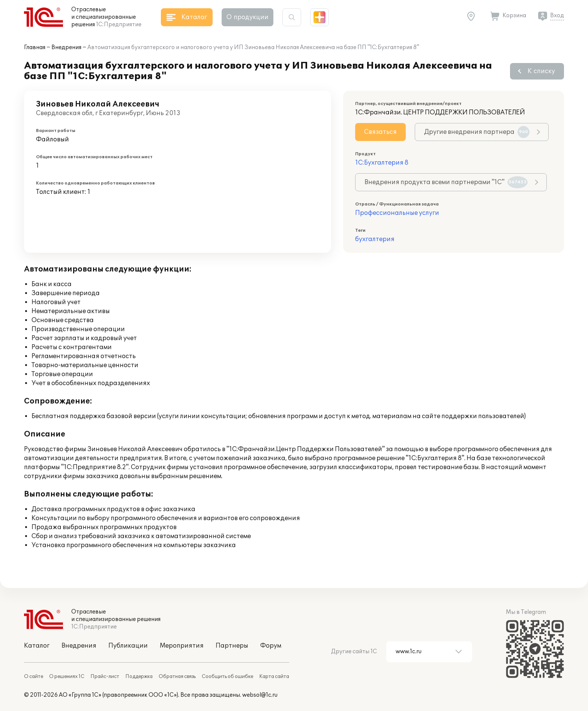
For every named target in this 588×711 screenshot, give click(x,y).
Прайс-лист (105, 676)
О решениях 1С (67, 676)
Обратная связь (177, 676)
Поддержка (139, 676)
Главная (35, 47)
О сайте (34, 676)
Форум (271, 646)
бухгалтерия (375, 239)
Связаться (380, 132)
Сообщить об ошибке (227, 676)
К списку (541, 71)
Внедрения (66, 47)
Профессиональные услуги (397, 213)
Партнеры (232, 646)
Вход (557, 16)
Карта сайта (274, 676)
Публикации (128, 646)
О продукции (247, 17)
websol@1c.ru (260, 695)
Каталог (37, 646)
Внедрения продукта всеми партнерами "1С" (446, 182)
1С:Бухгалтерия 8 (382, 163)
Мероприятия (182, 646)
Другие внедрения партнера (477, 132)
